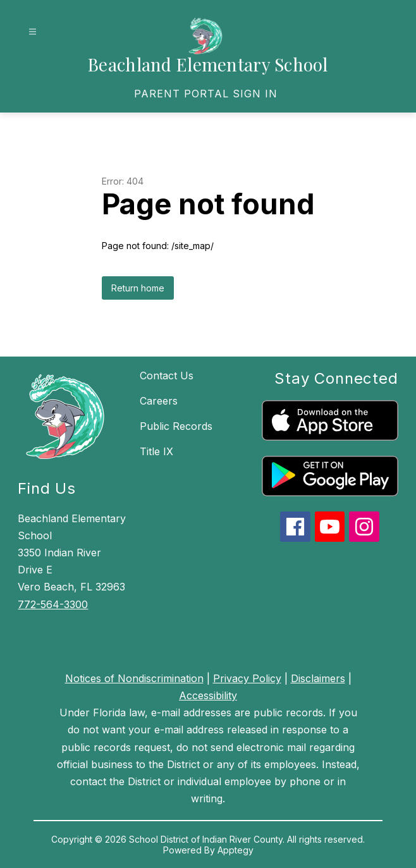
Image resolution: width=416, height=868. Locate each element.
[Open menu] (33, 32)
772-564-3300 (53, 604)
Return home (138, 288)
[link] (206, 94)
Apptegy (236, 850)
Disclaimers (318, 678)
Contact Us (167, 376)
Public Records (176, 426)
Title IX (156, 451)
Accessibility (208, 695)
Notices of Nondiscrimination (134, 678)
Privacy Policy (247, 678)
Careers (159, 401)
